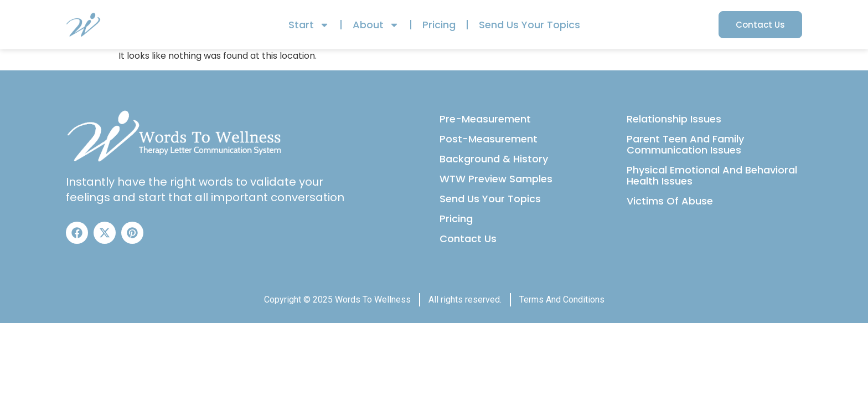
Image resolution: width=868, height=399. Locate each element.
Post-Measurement (489, 139)
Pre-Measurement (485, 119)
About (376, 25)
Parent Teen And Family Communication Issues (685, 144)
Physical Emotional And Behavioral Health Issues (712, 175)
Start (309, 25)
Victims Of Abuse (670, 201)
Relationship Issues (674, 119)
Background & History (494, 159)
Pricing (439, 25)
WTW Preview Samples (496, 179)
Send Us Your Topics (529, 25)
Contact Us (468, 239)
